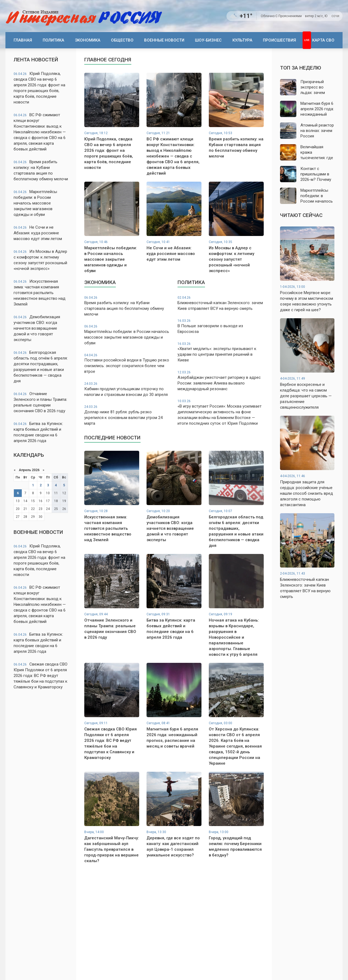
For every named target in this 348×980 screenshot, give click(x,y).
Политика (53, 40)
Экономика (88, 40)
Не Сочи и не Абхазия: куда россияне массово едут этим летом (38, 233)
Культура (242, 40)
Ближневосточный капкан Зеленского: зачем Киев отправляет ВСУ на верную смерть (221, 303)
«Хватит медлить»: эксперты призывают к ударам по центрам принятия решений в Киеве (221, 352)
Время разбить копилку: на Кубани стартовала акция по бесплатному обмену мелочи (41, 170)
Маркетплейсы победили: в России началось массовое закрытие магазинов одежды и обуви (35, 203)
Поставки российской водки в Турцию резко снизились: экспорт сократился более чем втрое (127, 364)
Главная (23, 40)
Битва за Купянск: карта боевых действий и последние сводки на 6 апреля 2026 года (38, 432)
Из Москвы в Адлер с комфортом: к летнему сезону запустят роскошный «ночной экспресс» (40, 260)
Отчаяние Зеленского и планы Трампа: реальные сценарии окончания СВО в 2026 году (40, 402)
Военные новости (164, 40)
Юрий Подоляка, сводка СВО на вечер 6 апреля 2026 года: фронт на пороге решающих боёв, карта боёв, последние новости (39, 88)
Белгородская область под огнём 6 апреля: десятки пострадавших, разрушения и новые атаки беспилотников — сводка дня (41, 367)
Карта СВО (323, 40)
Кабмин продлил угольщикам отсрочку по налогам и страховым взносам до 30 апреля (127, 389)
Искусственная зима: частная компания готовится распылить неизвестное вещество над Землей (40, 293)
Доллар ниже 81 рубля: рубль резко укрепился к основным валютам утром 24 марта (127, 415)
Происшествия (279, 40)
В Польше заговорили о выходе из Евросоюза (221, 326)
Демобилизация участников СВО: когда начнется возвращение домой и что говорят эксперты (37, 328)
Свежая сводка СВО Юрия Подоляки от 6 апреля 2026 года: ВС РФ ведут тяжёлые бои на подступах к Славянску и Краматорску (41, 676)
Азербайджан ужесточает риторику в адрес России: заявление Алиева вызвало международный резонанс (221, 381)
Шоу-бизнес (208, 40)
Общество (122, 40)
